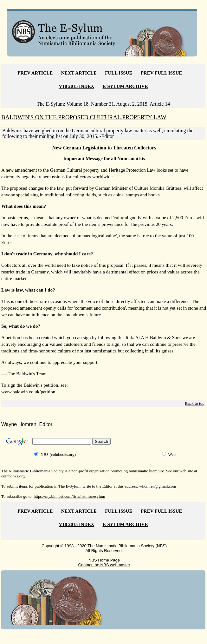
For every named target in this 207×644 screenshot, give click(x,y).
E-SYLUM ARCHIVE (125, 86)
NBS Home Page (104, 560)
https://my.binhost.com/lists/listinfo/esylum (69, 496)
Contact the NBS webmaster (104, 565)
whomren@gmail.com (158, 486)
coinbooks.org (13, 476)
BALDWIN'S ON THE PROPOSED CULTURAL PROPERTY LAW (84, 117)
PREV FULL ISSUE (162, 73)
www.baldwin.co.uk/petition (28, 392)
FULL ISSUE (119, 73)
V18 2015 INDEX (77, 86)
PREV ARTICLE (35, 73)
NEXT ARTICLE (79, 73)
